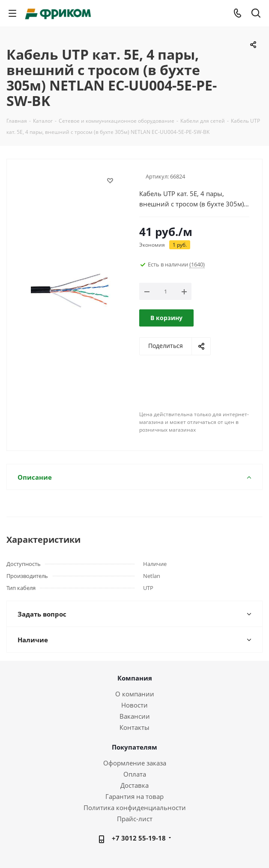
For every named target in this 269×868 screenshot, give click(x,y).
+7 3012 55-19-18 (139, 838)
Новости (134, 705)
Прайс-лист (135, 819)
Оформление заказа (135, 763)
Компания (135, 678)
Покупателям (134, 747)
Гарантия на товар (134, 796)
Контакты (134, 727)
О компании (135, 694)
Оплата (135, 774)
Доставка (134, 785)
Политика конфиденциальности (135, 808)
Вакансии (135, 716)
